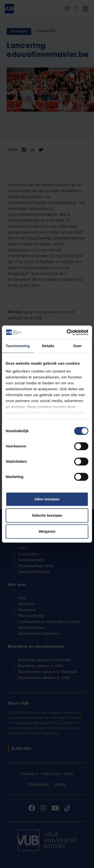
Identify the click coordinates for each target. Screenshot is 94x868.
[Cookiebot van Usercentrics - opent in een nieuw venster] (67, 332)
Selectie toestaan (47, 515)
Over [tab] (78, 346)
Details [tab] (48, 346)
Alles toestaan (47, 499)
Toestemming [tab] (18, 346)
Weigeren (47, 531)
